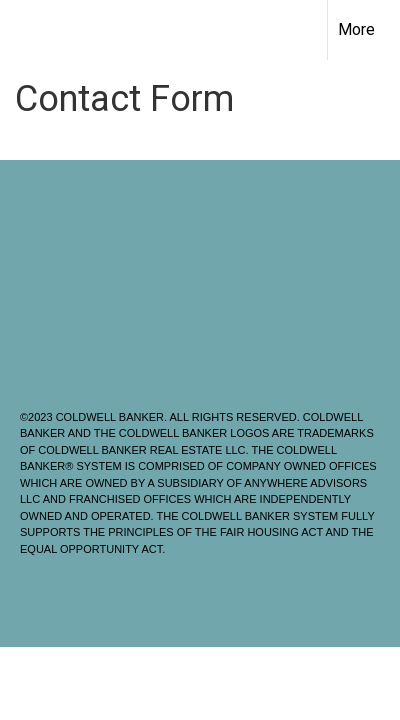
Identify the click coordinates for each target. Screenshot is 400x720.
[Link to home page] (33, 30)
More (356, 29)
